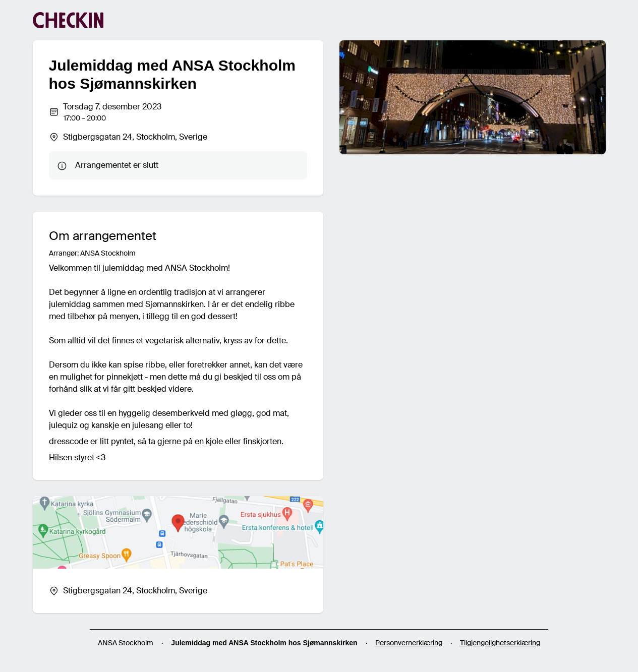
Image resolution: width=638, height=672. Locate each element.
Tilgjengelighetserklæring (500, 643)
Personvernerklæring (409, 643)
